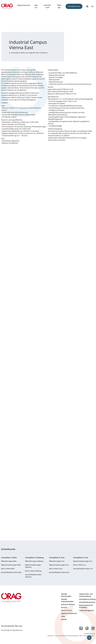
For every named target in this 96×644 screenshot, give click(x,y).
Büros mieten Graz (56, 569)
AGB (80, 636)
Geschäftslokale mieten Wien (11, 572)
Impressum (51, 636)
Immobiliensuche (74, 6)
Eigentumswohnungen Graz (59, 565)
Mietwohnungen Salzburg (34, 561)
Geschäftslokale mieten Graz (59, 572)
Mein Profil (87, 7)
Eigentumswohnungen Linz (83, 561)
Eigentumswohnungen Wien (11, 565)
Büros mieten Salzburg (33, 571)
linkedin (81, 628)
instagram (93, 628)
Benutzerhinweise (73, 636)
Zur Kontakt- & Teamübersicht (12, 630)
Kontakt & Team (47, 6)
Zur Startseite (7, 6)
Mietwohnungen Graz (57, 561)
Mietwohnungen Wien (9, 561)
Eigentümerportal (24, 5)
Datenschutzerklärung (61, 636)
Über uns (36, 6)
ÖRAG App (59, 6)
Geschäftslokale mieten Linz (83, 569)
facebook (87, 628)
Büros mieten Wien (8, 569)
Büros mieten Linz (79, 565)
